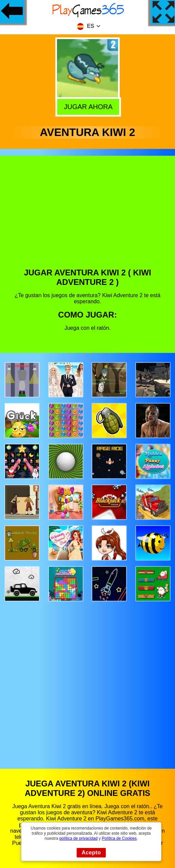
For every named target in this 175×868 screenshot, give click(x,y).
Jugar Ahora (86, 106)
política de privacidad (79, 838)
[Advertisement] (88, 217)
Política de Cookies (119, 838)
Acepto (91, 853)
